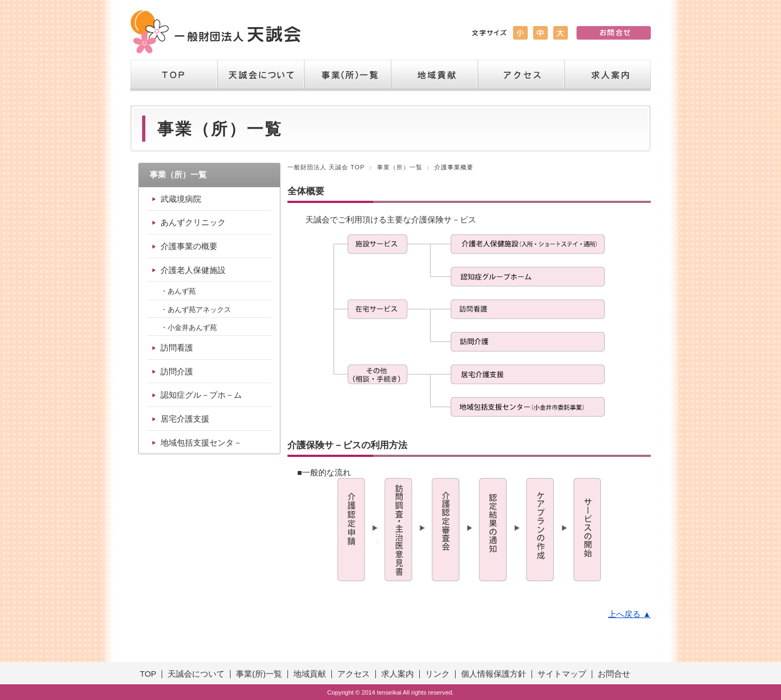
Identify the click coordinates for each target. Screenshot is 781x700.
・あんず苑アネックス (196, 310)
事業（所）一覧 (347, 75)
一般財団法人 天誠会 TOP (326, 167)
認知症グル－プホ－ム (201, 395)
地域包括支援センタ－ (201, 443)
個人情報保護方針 (494, 674)
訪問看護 (177, 348)
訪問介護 (177, 372)
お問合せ (614, 674)
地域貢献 (434, 75)
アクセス (521, 75)
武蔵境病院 (181, 199)
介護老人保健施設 (193, 270)
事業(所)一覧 (259, 674)
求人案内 (607, 75)
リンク (437, 674)
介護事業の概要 (189, 246)
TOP (174, 75)
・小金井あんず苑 (189, 327)
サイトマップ (562, 674)
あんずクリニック (193, 222)
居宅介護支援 (185, 419)
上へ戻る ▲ (629, 614)
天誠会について (260, 75)
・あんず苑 (178, 291)
